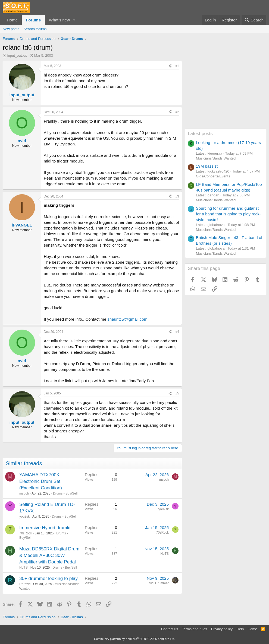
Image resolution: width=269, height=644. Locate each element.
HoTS (24, 568)
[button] (74, 20)
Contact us (170, 629)
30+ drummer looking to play (49, 578)
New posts (11, 29)
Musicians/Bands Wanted (216, 158)
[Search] (254, 20)
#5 (177, 393)
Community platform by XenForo (134, 639)
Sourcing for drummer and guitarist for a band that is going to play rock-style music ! (228, 214)
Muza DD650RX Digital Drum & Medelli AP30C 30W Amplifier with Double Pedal (49, 555)
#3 (177, 196)
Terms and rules (195, 629)
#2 (177, 112)
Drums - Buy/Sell (65, 493)
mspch (24, 493)
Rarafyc (25, 584)
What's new (59, 20)
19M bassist (207, 166)
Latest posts (200, 134)
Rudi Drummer (158, 583)
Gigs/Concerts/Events (213, 176)
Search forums (35, 29)
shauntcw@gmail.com (127, 319)
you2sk (24, 517)
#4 (177, 332)
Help (240, 629)
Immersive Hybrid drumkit (46, 528)
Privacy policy (222, 629)
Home (12, 20)
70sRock (26, 533)
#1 (177, 66)
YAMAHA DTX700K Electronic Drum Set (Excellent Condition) (41, 481)
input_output (17, 55)
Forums (33, 20)
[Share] (170, 66)
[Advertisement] (226, 95)
